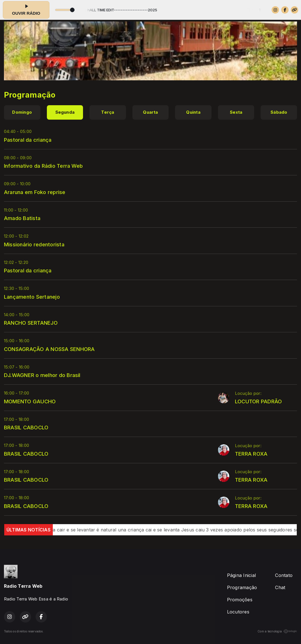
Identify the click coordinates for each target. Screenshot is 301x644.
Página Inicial (241, 575)
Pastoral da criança (28, 140)
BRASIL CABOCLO (26, 427)
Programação (242, 587)
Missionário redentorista (34, 244)
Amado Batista (22, 218)
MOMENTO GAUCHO (30, 401)
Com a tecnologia (277, 631)
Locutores (238, 612)
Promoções (240, 600)
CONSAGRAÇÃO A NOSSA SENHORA (49, 349)
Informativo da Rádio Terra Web (43, 166)
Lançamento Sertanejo (32, 297)
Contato (284, 575)
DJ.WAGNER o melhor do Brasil (42, 375)
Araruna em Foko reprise (35, 192)
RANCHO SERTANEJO (31, 323)
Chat (280, 587)
